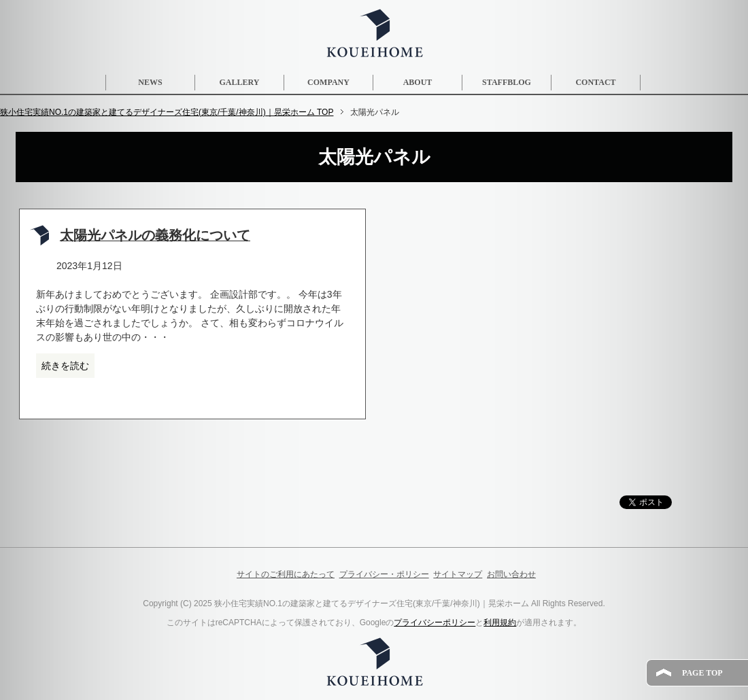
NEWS (150, 82)
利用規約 (500, 623)
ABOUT (418, 82)
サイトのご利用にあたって (286, 574)
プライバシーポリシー (435, 623)
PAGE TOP (702, 673)
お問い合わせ (511, 574)
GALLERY (240, 82)
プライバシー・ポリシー (384, 574)
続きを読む (65, 366)
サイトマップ (458, 574)
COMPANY (328, 82)
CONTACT (595, 82)
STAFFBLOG (507, 82)
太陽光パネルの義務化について (155, 235)
